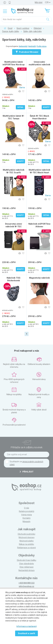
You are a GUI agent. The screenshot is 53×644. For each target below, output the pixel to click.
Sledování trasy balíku (26, 560)
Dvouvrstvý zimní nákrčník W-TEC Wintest (13, 227)
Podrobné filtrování (27, 52)
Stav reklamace (26, 567)
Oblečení (38, 28)
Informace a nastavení (27, 626)
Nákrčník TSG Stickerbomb (13, 279)
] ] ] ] (48, 2)
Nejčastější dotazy (27, 570)
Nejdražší (32, 46)
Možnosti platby (27, 541)
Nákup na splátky (26, 544)
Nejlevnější (23, 46)
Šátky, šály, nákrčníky (33, 31)
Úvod (10, 28)
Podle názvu (42, 46)
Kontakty (27, 518)
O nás (27, 508)
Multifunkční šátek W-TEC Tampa (14, 117)
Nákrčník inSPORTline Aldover (39, 225)
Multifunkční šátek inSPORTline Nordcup (14, 63)
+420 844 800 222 (26, 583)
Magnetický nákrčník (39, 278)
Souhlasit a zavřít (26, 633)
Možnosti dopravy (27, 537)
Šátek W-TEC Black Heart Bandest (39, 117)
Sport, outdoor (23, 28)
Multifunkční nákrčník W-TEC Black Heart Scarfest (39, 173)
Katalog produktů (27, 511)
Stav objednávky (27, 564)
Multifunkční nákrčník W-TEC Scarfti (14, 171)
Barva (22, 87)
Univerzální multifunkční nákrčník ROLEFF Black (39, 65)
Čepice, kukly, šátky (11, 31)
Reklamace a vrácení (26, 548)
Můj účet (39, 2)
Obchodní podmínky (26, 534)
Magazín (26, 521)
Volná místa (26, 515)
